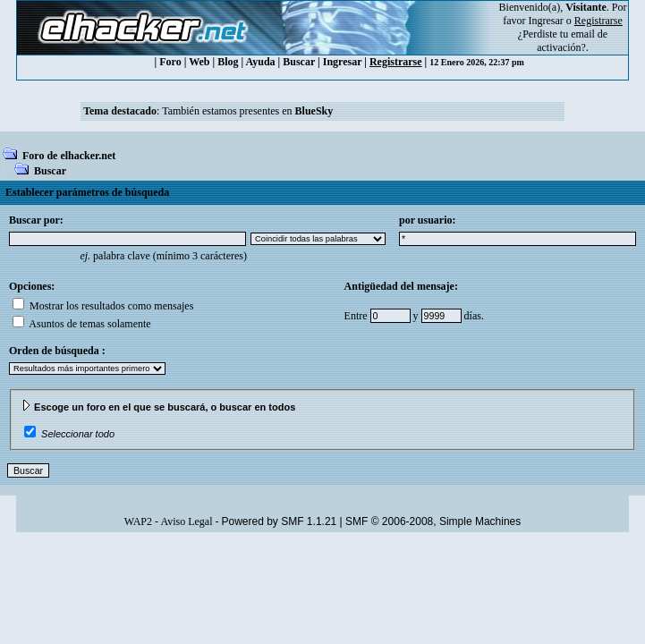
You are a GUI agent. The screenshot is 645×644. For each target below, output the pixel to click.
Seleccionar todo (78, 434)
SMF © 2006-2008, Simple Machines (433, 521)
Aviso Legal (186, 521)
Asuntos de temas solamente (82, 324)
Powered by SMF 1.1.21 (280, 521)
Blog (228, 62)
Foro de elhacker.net (69, 156)
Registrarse (396, 62)
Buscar (299, 62)
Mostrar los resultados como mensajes (103, 306)
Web (199, 62)
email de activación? (572, 41)
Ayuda (260, 62)
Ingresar (546, 21)
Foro (170, 62)
